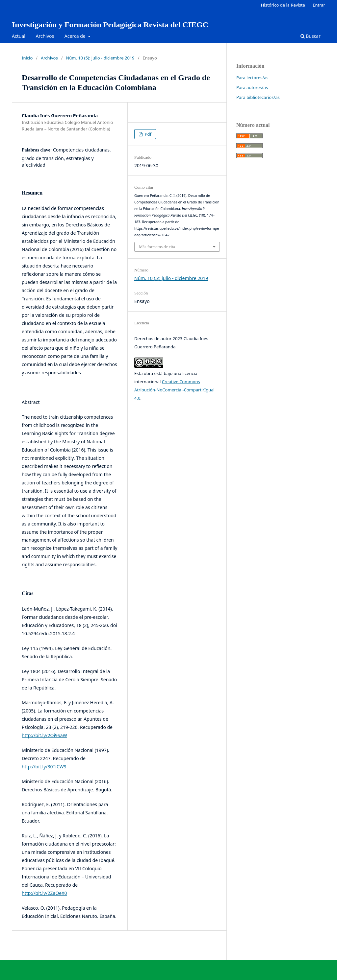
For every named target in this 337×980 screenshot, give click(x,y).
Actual (19, 36)
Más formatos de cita (157, 247)
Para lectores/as (252, 78)
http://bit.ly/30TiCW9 (44, 767)
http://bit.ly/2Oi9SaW (44, 735)
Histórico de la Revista (283, 5)
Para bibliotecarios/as (258, 97)
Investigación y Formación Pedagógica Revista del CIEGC (110, 25)
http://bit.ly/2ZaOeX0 (44, 893)
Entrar (319, 5)
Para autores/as (252, 87)
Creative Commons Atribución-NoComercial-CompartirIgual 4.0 (174, 390)
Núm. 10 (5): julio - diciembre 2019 (100, 58)
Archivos (45, 36)
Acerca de (76, 36)
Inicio (27, 58)
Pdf (147, 134)
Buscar (311, 36)
